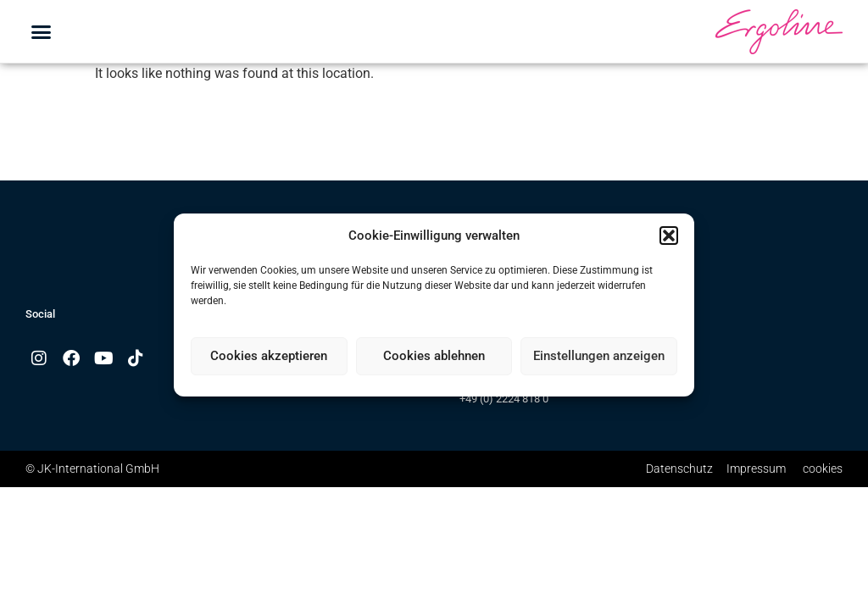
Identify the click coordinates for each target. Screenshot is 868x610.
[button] (669, 236)
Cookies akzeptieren (269, 356)
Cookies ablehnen (434, 356)
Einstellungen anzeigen (599, 356)
